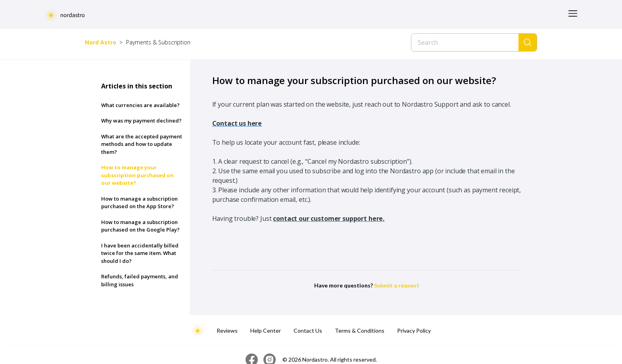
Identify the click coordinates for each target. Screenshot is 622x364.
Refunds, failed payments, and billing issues (140, 280)
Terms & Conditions (360, 330)
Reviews (227, 330)
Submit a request (397, 285)
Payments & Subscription (158, 42)
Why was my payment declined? (141, 121)
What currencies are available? (140, 105)
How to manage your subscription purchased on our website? (137, 175)
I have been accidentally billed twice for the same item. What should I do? (140, 253)
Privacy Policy (414, 330)
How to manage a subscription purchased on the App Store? (139, 203)
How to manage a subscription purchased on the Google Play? (140, 226)
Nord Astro (101, 42)
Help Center (266, 330)
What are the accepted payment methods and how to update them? (142, 144)
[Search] (465, 42)
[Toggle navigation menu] (573, 14)
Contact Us (308, 330)
